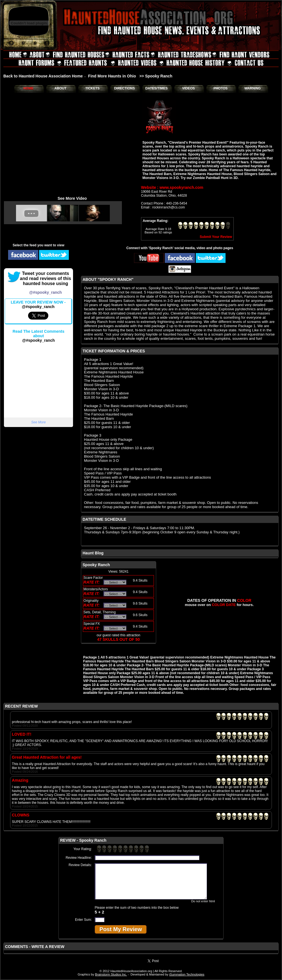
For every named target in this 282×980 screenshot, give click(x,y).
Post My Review (121, 929)
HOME (28, 88)
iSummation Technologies (187, 974)
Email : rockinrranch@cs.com (163, 207)
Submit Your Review (216, 237)
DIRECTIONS (124, 88)
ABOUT (61, 88)
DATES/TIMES (156, 88)
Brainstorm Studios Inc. (111, 974)
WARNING (253, 88)
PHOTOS (220, 88)
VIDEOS (188, 88)
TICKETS (92, 88)
